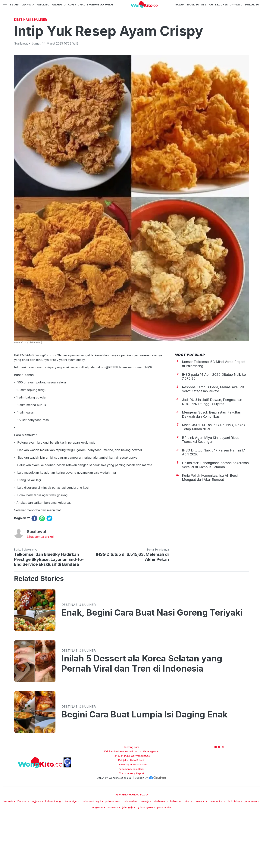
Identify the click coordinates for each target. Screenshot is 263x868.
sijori (188, 854)
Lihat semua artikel (40, 589)
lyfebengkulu (145, 860)
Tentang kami (131, 800)
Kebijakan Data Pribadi (131, 813)
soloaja (145, 854)
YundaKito (252, 5)
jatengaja (128, 860)
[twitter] (49, 571)
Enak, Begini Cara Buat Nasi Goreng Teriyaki (152, 665)
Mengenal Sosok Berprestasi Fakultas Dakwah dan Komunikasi (211, 467)
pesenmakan (165, 860)
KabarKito (59, 5)
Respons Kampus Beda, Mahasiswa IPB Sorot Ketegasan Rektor (213, 442)
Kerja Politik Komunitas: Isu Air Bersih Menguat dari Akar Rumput (211, 530)
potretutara (112, 854)
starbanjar (160, 854)
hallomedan (130, 854)
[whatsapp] (42, 571)
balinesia (175, 854)
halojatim (200, 854)
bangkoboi (97, 860)
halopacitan (217, 854)
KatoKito (43, 5)
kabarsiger (71, 854)
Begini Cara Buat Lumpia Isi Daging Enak (144, 767)
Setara (15, 5)
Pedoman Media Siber (131, 822)
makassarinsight (92, 854)
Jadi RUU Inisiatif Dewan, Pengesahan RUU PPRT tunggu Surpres (212, 454)
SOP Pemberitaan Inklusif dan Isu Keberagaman (131, 804)
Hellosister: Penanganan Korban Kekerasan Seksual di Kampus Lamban (215, 518)
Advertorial (76, 5)
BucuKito (193, 5)
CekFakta (28, 5)
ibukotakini (234, 854)
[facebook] (34, 571)
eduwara (113, 860)
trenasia (8, 854)
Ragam (180, 5)
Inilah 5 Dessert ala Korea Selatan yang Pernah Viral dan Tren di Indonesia (142, 716)
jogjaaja (36, 854)
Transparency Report (131, 826)
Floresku (22, 854)
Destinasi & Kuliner (214, 5)
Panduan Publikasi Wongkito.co (131, 808)
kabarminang (53, 854)
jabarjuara (251, 854)
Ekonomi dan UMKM (100, 5)
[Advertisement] (132, 44)
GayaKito (236, 5)
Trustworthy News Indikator (131, 817)
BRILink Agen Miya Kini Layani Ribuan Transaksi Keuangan (212, 492)
